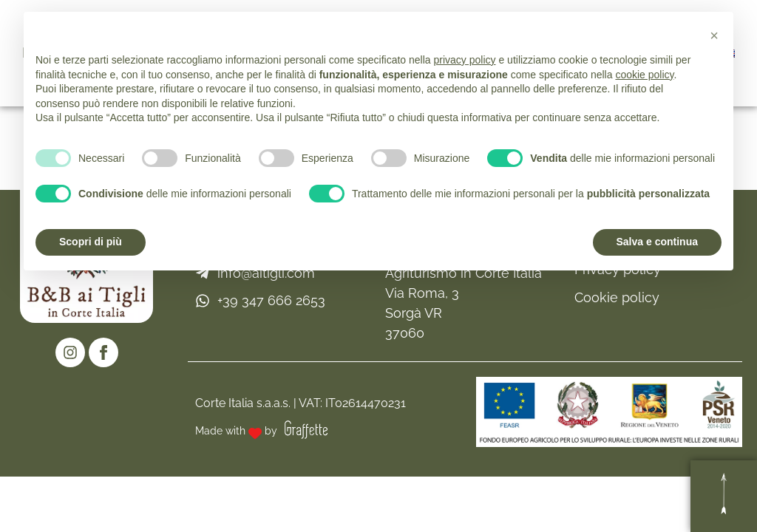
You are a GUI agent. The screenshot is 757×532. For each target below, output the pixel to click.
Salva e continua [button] (657, 242)
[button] (714, 35)
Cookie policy (617, 297)
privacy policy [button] (465, 60)
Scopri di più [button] (91, 242)
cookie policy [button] (644, 75)
